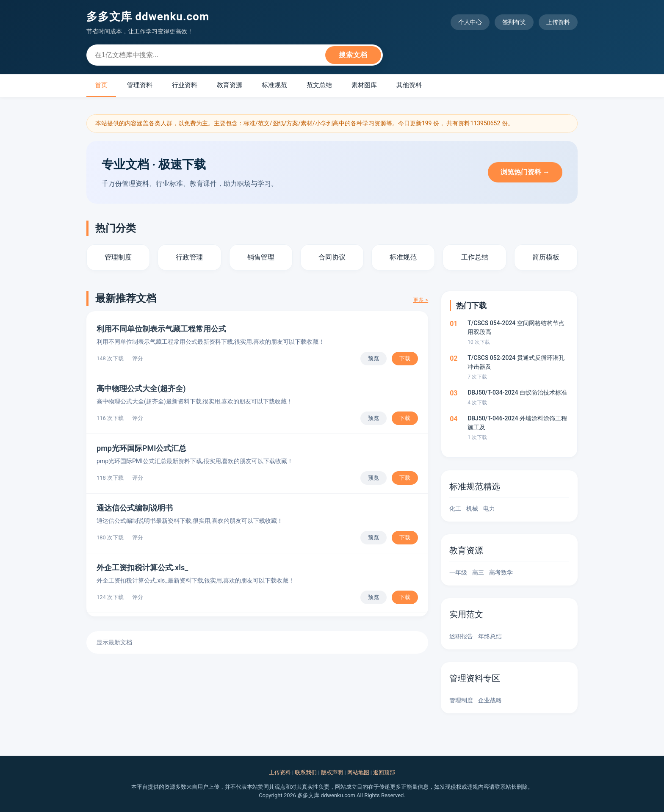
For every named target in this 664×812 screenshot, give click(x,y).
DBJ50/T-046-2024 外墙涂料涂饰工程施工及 (517, 423)
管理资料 (140, 85)
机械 (472, 508)
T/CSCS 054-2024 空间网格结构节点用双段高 (516, 327)
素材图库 (364, 85)
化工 (455, 508)
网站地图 (358, 772)
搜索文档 (353, 55)
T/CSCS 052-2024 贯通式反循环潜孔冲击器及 (516, 362)
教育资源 (230, 85)
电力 (489, 508)
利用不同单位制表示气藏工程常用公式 (161, 329)
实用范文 (466, 614)
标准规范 (274, 85)
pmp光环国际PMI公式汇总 (141, 448)
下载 (405, 358)
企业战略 (490, 700)
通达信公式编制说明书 (135, 508)
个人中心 (470, 22)
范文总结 (319, 85)
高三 (478, 572)
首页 (101, 85)
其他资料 (409, 85)
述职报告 (461, 636)
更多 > (421, 300)
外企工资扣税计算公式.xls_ (142, 568)
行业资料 (185, 85)
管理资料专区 (475, 678)
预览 (373, 358)
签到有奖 (514, 22)
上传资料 (558, 22)
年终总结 (490, 636)
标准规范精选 (475, 486)
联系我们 (306, 772)
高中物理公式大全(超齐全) (141, 388)
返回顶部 (384, 772)
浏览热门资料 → (525, 172)
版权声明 (332, 772)
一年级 (458, 572)
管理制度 (461, 700)
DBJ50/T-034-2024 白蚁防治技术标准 (517, 392)
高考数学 (501, 572)
